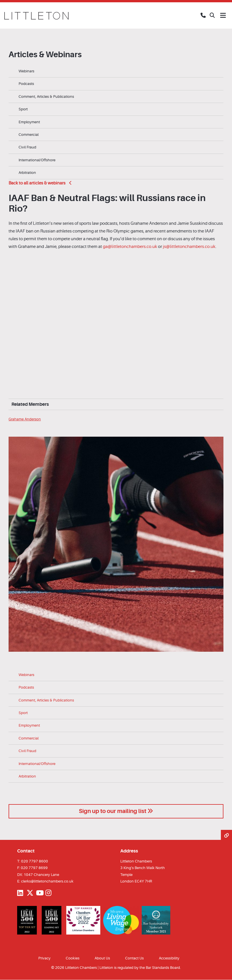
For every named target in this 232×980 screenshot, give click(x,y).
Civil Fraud (27, 147)
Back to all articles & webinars (40, 183)
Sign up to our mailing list (116, 811)
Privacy (44, 958)
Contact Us (134, 958)
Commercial (29, 135)
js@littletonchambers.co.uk (189, 247)
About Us (102, 958)
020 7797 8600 (35, 861)
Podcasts (26, 84)
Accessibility (169, 958)
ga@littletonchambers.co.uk (130, 247)
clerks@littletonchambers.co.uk (47, 881)
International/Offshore (37, 160)
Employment (29, 122)
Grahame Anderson (25, 419)
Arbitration (27, 173)
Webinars (26, 71)
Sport (23, 109)
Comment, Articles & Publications (46, 97)
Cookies (73, 958)
